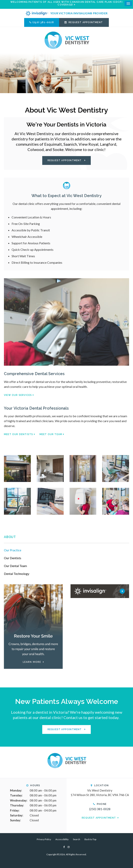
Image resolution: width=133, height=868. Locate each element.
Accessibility (62, 839)
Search (77, 839)
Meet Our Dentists (18, 434)
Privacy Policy (44, 839)
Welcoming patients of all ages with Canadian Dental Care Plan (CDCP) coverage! (66, 3)
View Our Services (18, 395)
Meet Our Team (51, 434)
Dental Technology (17, 574)
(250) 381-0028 (43, 22)
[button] (17, 468)
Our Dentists (13, 558)
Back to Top (90, 839)
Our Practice (13, 550)
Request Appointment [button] (86, 22)
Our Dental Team (15, 566)
